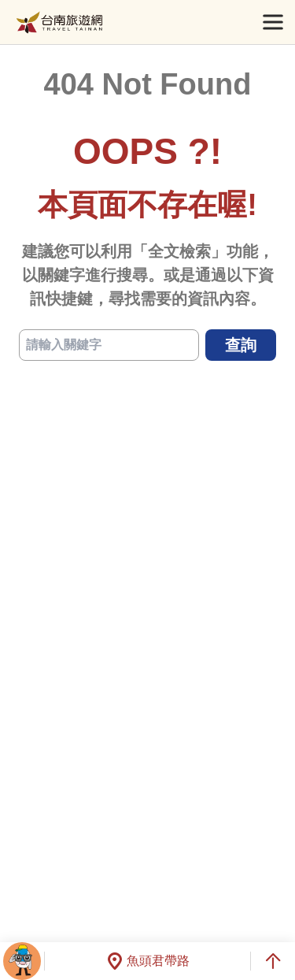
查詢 (241, 345)
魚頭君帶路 (148, 961)
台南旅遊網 (59, 22)
